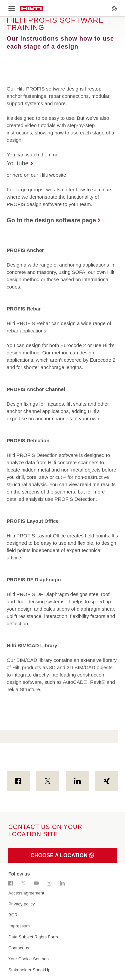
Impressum (19, 926)
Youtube (17, 163)
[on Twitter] (48, 781)
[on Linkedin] (77, 781)
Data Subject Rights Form (33, 937)
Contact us (19, 948)
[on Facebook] (18, 781)
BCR (13, 915)
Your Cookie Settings (28, 959)
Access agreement (26, 893)
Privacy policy (21, 904)
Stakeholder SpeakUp (29, 970)
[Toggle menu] (11, 8)
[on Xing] (107, 781)
